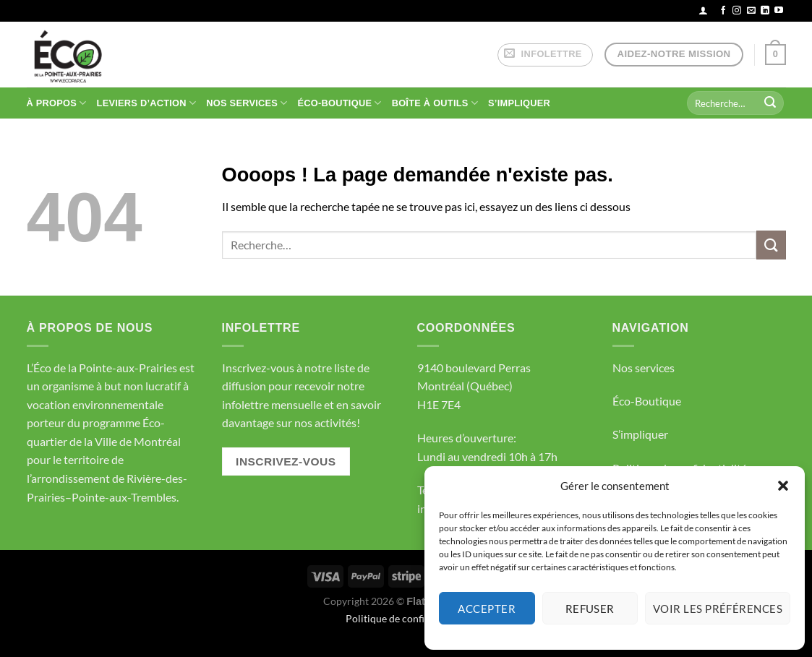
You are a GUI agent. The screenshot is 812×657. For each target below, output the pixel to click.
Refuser (590, 609)
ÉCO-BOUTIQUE (340, 103)
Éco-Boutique (647, 401)
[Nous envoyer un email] (751, 11)
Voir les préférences (718, 609)
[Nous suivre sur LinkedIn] (765, 11)
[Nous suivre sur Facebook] (723, 11)
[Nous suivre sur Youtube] (779, 11)
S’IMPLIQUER (519, 103)
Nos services (644, 368)
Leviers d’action (147, 103)
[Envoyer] (770, 103)
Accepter (487, 609)
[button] (783, 486)
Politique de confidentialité (406, 618)
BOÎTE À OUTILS (435, 103)
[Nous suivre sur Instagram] (737, 11)
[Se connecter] (703, 10)
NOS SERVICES (247, 103)
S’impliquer (640, 434)
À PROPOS (57, 103)
